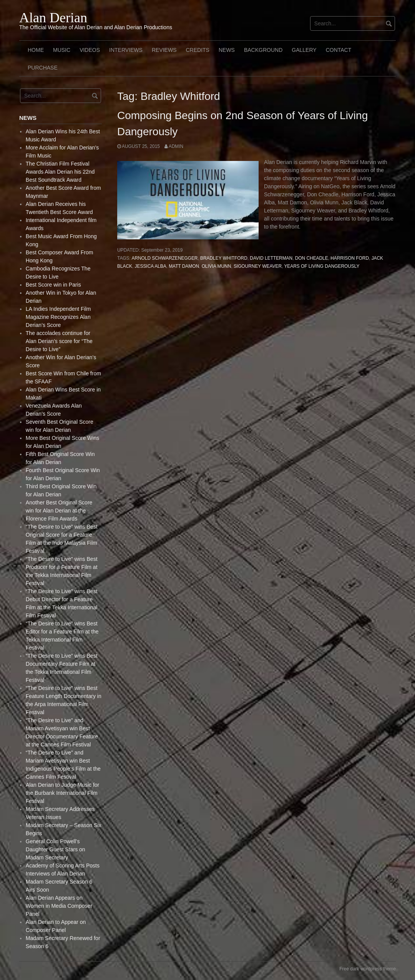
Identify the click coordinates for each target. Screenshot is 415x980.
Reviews (164, 50)
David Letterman (271, 258)
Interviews (126, 50)
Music (62, 50)
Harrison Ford (350, 258)
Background (263, 50)
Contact (339, 50)
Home (36, 50)
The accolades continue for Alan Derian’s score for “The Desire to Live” (59, 341)
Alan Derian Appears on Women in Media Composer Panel (59, 906)
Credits (197, 50)
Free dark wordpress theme (368, 969)
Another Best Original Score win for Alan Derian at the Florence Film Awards (59, 511)
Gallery (304, 50)
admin (176, 146)
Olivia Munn (217, 266)
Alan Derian (53, 18)
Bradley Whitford (224, 258)
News (227, 50)
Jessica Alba (151, 266)
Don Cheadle (312, 258)
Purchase (43, 68)
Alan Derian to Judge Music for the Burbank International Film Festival (62, 793)
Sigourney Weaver (258, 266)
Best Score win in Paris (53, 285)
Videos (90, 50)
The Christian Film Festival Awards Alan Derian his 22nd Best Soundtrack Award (60, 172)
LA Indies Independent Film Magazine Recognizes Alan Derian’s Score (58, 317)
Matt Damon (184, 266)
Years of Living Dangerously (322, 266)
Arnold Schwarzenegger (164, 258)
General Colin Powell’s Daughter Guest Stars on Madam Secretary (56, 849)
